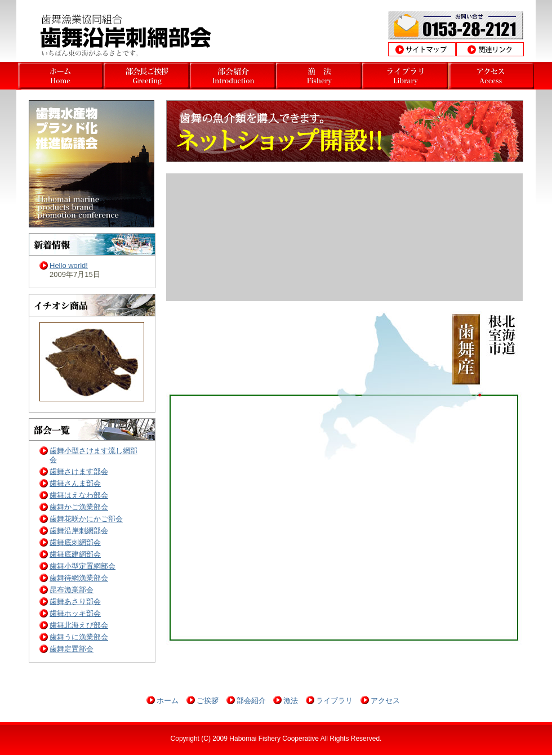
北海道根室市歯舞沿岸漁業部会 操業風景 (405, 76)
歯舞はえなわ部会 (79, 495)
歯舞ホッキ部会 (75, 613)
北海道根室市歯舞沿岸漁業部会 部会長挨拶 (147, 76)
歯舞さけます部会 (79, 471)
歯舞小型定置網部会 (83, 566)
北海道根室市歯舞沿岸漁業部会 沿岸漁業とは (319, 76)
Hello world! (69, 265)
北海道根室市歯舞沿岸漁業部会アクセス (491, 76)
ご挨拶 (208, 701)
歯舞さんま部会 (75, 483)
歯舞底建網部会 (75, 554)
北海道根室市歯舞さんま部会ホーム (61, 76)
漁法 (291, 701)
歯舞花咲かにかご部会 (86, 519)
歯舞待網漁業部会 (79, 578)
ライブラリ (334, 701)
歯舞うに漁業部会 (79, 637)
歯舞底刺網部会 (75, 542)
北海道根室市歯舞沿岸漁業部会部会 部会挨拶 (233, 76)
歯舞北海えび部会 (79, 625)
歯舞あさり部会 (75, 601)
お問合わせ (456, 25)
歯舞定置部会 (72, 649)
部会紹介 (251, 701)
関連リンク (490, 49)
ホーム (168, 701)
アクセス (385, 701)
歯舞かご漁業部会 (79, 507)
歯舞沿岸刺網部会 (79, 531)
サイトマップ (422, 49)
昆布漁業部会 (72, 590)
